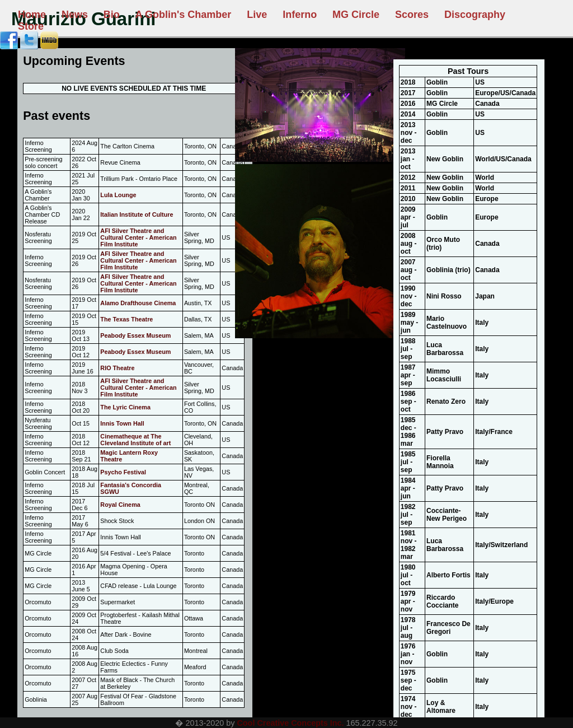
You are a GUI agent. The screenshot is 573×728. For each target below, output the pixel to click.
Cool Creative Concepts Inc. (290, 723)
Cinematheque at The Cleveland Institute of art (135, 440)
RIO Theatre (117, 368)
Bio (112, 15)
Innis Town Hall (122, 423)
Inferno (300, 15)
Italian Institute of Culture (137, 214)
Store (31, 26)
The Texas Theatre (126, 319)
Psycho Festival (123, 472)
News (75, 15)
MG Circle (356, 15)
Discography (475, 15)
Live (257, 15)
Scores (412, 15)
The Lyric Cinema (125, 407)
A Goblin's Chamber (184, 15)
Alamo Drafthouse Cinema (138, 303)
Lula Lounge (118, 195)
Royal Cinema (120, 505)
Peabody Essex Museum (135, 335)
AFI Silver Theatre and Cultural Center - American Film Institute (138, 237)
